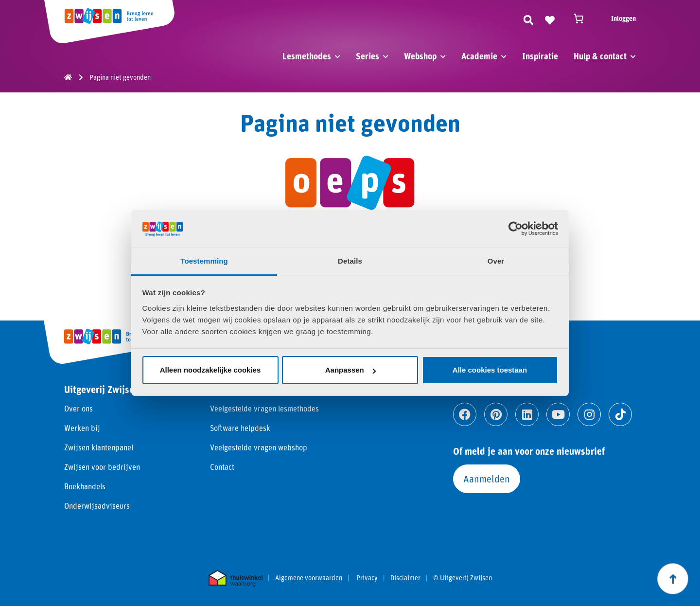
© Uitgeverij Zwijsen (463, 578)
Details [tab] (350, 261)
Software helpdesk (240, 428)
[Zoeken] (528, 18)
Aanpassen (350, 370)
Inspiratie (540, 56)
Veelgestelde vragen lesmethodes (264, 408)
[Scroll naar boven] (673, 579)
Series (367, 56)
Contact (222, 467)
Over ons (79, 408)
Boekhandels (85, 486)
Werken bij (82, 428)
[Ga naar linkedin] (527, 414)
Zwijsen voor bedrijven (102, 467)
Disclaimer (405, 578)
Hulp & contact (600, 56)
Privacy (367, 578)
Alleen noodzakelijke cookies (210, 370)
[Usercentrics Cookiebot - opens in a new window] (516, 229)
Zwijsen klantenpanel (99, 447)
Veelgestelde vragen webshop (259, 447)
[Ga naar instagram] (589, 414)
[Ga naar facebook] (465, 414)
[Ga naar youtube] (558, 414)
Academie (479, 56)
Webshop (420, 56)
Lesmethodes (307, 56)
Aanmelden (487, 479)
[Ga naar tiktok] (620, 414)
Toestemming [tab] (204, 261)
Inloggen (623, 18)
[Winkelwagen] (583, 18)
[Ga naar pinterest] (496, 414)
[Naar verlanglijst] (550, 18)
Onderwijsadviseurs (97, 506)
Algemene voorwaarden (309, 578)
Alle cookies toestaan (490, 370)
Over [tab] (496, 261)
